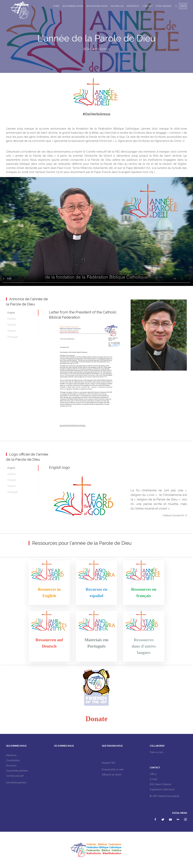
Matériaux (133, 6)
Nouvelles (117, 6)
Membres (11, 755)
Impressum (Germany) (162, 789)
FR (182, 6)
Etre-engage (164, 6)
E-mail (153, 779)
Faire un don (157, 752)
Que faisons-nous (97, 6)
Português (13, 337)
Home (56, 6)
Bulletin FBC (109, 763)
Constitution (13, 760)
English (11, 313)
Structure (11, 766)
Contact (147, 6)
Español (12, 319)
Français (12, 325)
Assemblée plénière (17, 771)
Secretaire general (16, 783)
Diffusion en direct (112, 775)
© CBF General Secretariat (164, 796)
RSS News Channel (160, 784)
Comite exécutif (15, 776)
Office (153, 774)
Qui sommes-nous (73, 6)
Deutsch (12, 331)
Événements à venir (113, 769)
